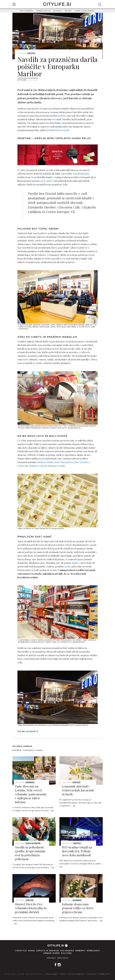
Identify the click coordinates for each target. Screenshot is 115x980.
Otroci (58, 11)
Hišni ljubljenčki (85, 11)
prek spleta (46, 181)
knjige (75, 563)
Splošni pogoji (52, 974)
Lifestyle (31, 53)
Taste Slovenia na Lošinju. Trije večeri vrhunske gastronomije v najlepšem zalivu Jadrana (31, 794)
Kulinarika (30, 782)
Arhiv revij (63, 958)
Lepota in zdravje (33, 843)
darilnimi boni (82, 174)
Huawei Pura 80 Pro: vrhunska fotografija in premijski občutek (31, 908)
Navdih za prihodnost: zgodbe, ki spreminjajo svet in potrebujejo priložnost (30, 853)
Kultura (66, 953)
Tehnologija (43, 11)
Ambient (80, 951)
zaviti (67, 566)
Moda (31, 951)
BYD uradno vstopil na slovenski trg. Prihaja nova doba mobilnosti (77, 851)
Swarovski (23, 466)
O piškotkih (91, 974)
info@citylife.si (105, 974)
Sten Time (60, 462)
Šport (69, 11)
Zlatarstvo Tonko (56, 466)
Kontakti (51, 958)
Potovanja (27, 11)
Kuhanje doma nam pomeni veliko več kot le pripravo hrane (78, 908)
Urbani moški (52, 953)
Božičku (62, 116)
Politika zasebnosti (76, 974)
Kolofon (63, 974)
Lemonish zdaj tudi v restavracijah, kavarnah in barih (78, 790)
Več (52, 811)
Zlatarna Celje (36, 466)
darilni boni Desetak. (59, 130)
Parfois (50, 462)
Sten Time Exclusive (79, 462)
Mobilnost (93, 951)
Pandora (41, 462)
